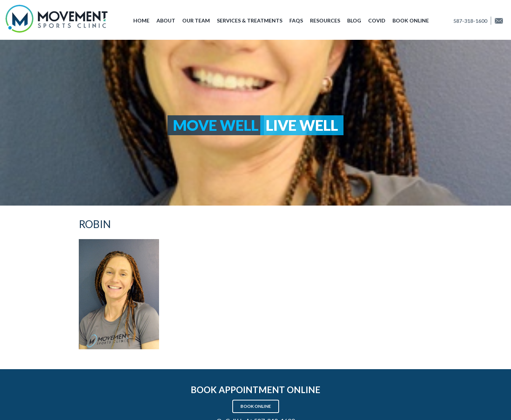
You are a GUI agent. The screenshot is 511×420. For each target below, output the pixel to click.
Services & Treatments (250, 20)
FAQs (296, 20)
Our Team (196, 20)
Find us (501, 21)
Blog (354, 20)
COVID (377, 20)
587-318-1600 (470, 21)
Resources (325, 20)
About (166, 20)
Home (141, 20)
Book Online (411, 20)
